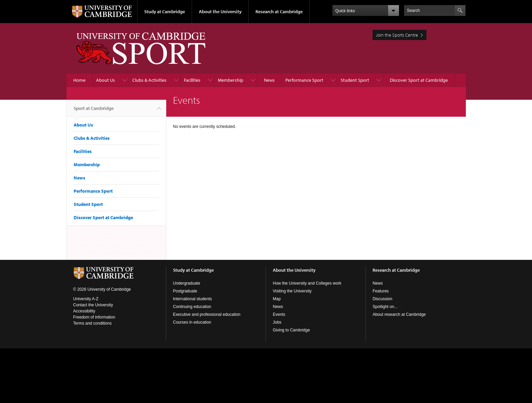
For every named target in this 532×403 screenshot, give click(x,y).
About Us (106, 80)
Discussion (382, 299)
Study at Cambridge (165, 12)
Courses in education (192, 322)
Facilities (192, 80)
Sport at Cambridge (94, 111)
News (269, 80)
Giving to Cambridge (291, 330)
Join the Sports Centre (397, 35)
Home (79, 80)
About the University (220, 12)
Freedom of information (94, 317)
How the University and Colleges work (307, 283)
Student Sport (355, 80)
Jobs (277, 322)
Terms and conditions (92, 323)
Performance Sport (304, 80)
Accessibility (84, 311)
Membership (231, 80)
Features (381, 291)
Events (279, 314)
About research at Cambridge (399, 314)
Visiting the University (292, 291)
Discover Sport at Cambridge (419, 80)
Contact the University (93, 305)
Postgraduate (185, 291)
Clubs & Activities (149, 80)
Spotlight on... (385, 307)
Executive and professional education (207, 314)
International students (193, 299)
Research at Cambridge (279, 12)
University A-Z (86, 299)
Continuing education (192, 307)
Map (277, 299)
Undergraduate (187, 283)
